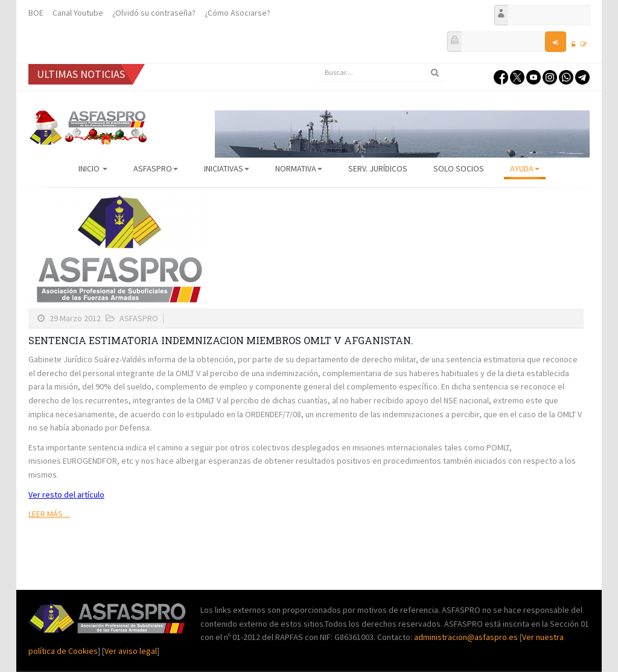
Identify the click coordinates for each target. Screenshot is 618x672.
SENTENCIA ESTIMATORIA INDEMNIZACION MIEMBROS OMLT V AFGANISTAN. (221, 340)
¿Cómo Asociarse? (237, 13)
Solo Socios (459, 168)
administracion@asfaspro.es (467, 637)
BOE (36, 13)
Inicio (93, 168)
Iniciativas (227, 168)
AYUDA (525, 168)
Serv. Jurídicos (378, 168)
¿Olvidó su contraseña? (154, 13)
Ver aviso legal (131, 651)
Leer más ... (49, 514)
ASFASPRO (156, 168)
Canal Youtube (78, 13)
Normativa (299, 168)
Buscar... (318, 64)
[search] (381, 72)
